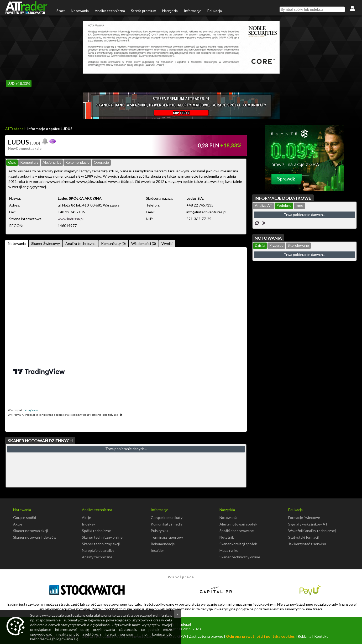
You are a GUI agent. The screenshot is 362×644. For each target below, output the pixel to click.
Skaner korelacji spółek (238, 544)
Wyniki (167, 243)
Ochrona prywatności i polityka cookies (260, 636)
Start (61, 11)
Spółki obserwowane (237, 531)
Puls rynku (159, 531)
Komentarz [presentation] (29, 162)
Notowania (80, 11)
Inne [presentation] (299, 205)
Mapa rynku (229, 550)
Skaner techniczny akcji (101, 544)
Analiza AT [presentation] (264, 205)
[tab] (12, 163)
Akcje (18, 524)
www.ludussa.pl (71, 219)
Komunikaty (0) (113, 243)
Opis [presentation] (12, 162)
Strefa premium (144, 11)
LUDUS (24, 142)
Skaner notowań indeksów (35, 537)
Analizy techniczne (97, 557)
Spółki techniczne (96, 531)
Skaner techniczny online (102, 537)
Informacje (193, 11)
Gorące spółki (25, 517)
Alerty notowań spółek (238, 524)
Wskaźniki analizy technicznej (312, 531)
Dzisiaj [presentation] (260, 245)
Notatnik (227, 537)
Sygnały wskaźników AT (308, 524)
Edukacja (215, 11)
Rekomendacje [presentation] (77, 162)
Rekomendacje (163, 544)
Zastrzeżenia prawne (206, 636)
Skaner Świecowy (46, 243)
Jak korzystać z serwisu (307, 544)
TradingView (30, 410)
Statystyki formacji (303, 537)
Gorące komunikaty (167, 517)
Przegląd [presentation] (276, 245)
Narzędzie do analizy (98, 550)
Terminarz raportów (167, 537)
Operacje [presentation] (101, 162)
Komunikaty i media (167, 524)
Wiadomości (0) (144, 243)
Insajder (157, 550)
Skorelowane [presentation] (298, 245)
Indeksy (88, 524)
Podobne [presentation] (284, 205)
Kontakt (321, 636)
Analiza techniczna (110, 11)
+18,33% (19, 83)
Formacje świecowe (304, 517)
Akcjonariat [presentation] (52, 162)
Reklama (305, 636)
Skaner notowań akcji (30, 531)
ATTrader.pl (15, 129)
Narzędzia (170, 11)
